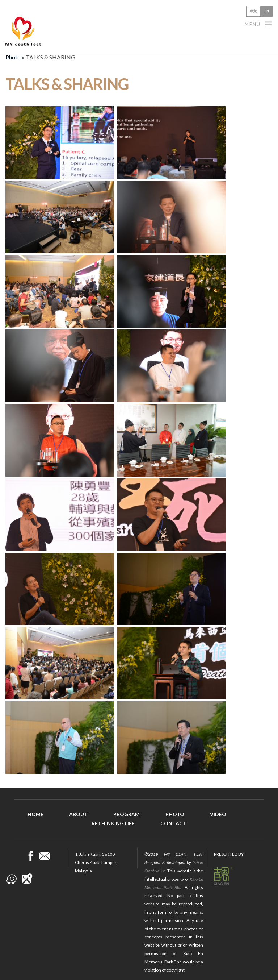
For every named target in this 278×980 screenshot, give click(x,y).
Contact (173, 823)
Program (127, 814)
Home (35, 814)
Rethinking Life (113, 823)
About (78, 814)
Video (218, 814)
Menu (259, 23)
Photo (13, 57)
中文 (253, 11)
